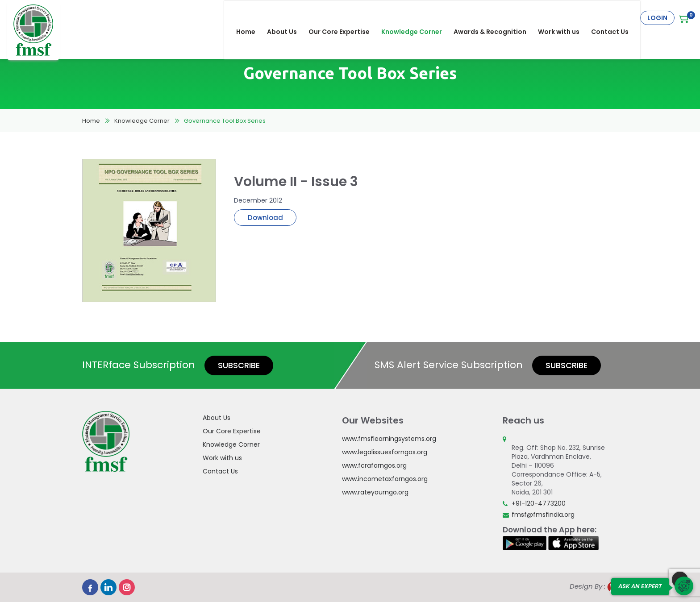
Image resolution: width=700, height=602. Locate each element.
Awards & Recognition (496, 18)
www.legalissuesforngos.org (385, 452)
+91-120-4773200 (539, 503)
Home (252, 18)
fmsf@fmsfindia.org (543, 515)
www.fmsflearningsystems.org (389, 439)
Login (657, 18)
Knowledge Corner (417, 18)
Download (265, 218)
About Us (288, 18)
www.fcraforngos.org (374, 465)
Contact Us (616, 18)
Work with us (565, 18)
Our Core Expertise (345, 18)
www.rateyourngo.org (375, 492)
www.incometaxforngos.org (385, 479)
